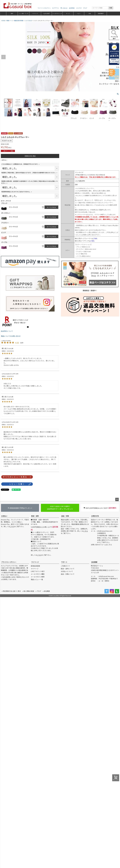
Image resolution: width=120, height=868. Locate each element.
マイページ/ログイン (44, 8)
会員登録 (72, 8)
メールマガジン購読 (38, 574)
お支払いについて (67, 571)
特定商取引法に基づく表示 (12, 591)
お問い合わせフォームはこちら (101, 545)
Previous (3, 57)
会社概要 (94, 562)
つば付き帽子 (46, 14)
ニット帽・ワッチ (24, 14)
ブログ (85, 8)
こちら (12, 526)
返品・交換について (68, 574)
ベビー (79, 14)
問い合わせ (64, 8)
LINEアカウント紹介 (38, 571)
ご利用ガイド (65, 566)
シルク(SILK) (28, 20)
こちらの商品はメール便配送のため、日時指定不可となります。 (21, 164)
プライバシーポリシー (9, 562)
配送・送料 (35, 516)
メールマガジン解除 (38, 577)
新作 (12, 14)
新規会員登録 (35, 566)
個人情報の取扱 (29, 591)
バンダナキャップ (57, 14)
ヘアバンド (35, 14)
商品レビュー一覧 (37, 579)
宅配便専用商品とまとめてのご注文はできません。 (17, 192)
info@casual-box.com (105, 531)
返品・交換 (65, 516)
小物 (89, 14)
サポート (64, 562)
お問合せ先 (95, 516)
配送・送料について (68, 569)
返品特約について (7, 331)
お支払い (4, 516)
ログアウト (56, 8)
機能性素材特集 (19, 20)
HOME (3, 20)
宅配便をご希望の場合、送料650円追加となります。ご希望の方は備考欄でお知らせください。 (29, 173)
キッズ (68, 14)
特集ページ (10, 20)
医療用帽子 (101, 14)
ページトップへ (117, 499)
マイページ (35, 562)
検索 (111, 8)
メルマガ (79, 8)
